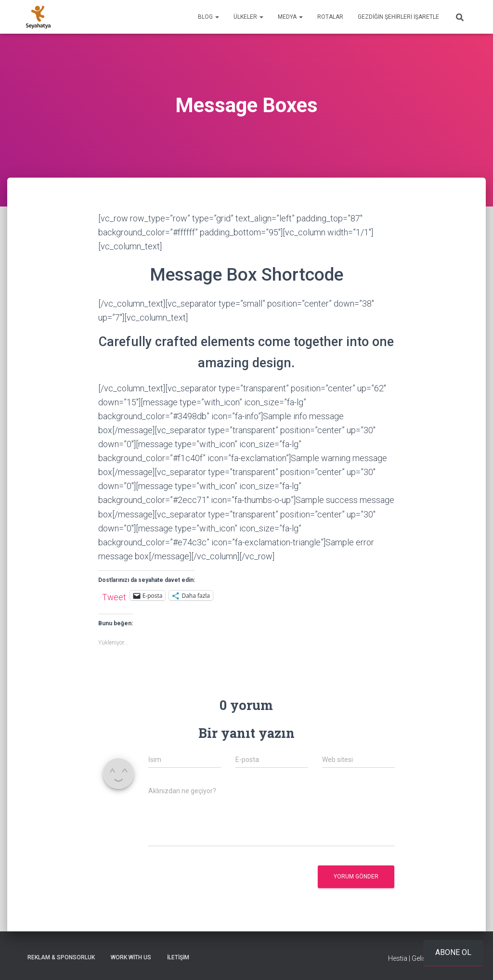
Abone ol (453, 952)
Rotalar (330, 17)
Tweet (114, 596)
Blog (208, 17)
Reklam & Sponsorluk (61, 957)
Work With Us (131, 957)
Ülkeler (248, 17)
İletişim (178, 957)
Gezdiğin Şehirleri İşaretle (398, 17)
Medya (290, 17)
